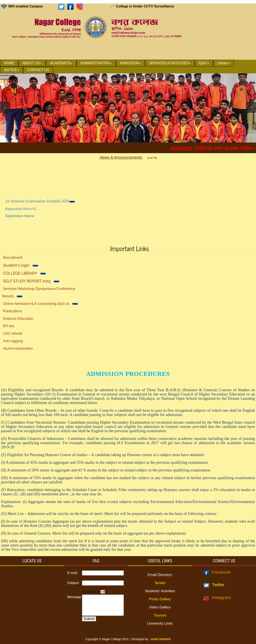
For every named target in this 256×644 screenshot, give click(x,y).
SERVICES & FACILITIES (170, 63)
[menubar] (128, 67)
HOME (9, 63)
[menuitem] (9, 63)
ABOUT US (32, 63)
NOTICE (12, 70)
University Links (160, 623)
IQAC (204, 63)
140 (103, 592)
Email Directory (160, 575)
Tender (160, 583)
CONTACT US (38, 70)
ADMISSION (130, 63)
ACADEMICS (61, 63)
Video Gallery (160, 607)
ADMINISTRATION (96, 63)
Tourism (160, 615)
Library (223, 63)
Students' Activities (160, 591)
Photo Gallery (160, 599)
